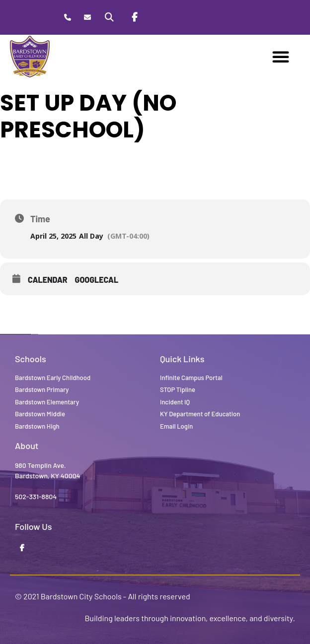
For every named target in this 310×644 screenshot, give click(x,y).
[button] (281, 57)
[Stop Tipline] (159, 17)
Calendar (48, 280)
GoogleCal (97, 280)
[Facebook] (135, 17)
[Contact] (87, 18)
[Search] (109, 17)
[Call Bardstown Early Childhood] (68, 18)
